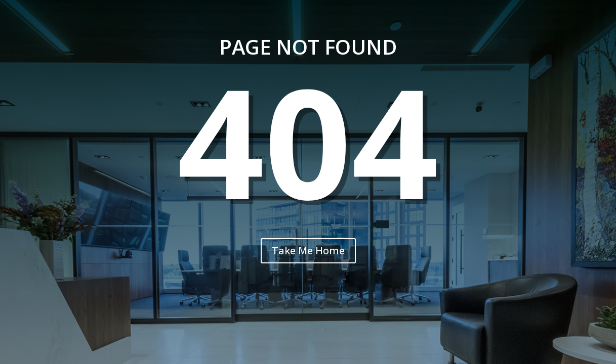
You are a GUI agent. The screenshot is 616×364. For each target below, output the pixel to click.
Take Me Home (308, 251)
